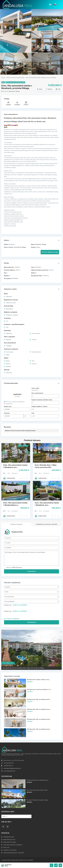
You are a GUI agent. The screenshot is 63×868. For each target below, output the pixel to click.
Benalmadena (8, 499)
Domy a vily (6, 847)
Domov (3, 78)
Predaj (3, 82)
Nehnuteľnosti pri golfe (10, 842)
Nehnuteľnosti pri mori (9, 840)
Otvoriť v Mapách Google (50, 252)
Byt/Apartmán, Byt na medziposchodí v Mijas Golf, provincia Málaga (23, 668)
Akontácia (7, 413)
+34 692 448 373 (8, 766)
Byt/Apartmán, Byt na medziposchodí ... (39, 699)
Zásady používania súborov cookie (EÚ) (14, 853)
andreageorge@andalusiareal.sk (12, 768)
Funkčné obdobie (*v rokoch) (39, 407)
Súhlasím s (14, 568)
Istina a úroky (35, 388)
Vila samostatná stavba (18, 78)
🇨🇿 (55, 4)
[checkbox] (5, 568)
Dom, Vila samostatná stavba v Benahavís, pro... (15, 466)
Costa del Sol (17, 247)
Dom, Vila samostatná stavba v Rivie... (37, 790)
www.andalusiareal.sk (9, 771)
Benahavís (12, 91)
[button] (50, 4)
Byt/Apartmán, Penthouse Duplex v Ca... (39, 689)
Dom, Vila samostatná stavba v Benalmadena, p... (15, 504)
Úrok (33, 413)
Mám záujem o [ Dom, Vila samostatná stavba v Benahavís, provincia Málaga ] (31, 558)
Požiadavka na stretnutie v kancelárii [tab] (47, 524)
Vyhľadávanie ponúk (9, 837)
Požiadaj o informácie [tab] (16, 524)
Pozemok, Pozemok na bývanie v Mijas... (38, 800)
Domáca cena (8, 407)
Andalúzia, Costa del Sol (10, 850)
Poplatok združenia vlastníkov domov (42, 400)
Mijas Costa (43, 461)
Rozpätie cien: (8, 605)
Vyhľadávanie (31, 622)
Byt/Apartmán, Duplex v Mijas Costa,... (39, 680)
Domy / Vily (9, 78)
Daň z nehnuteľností (37, 393)
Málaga (24, 247)
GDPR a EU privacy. (17, 568)
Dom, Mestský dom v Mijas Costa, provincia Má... (46, 466)
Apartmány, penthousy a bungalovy (13, 845)
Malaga (18, 91)
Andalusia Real (11, 478)
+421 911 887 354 (9, 763)
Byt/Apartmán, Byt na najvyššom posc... (39, 709)
